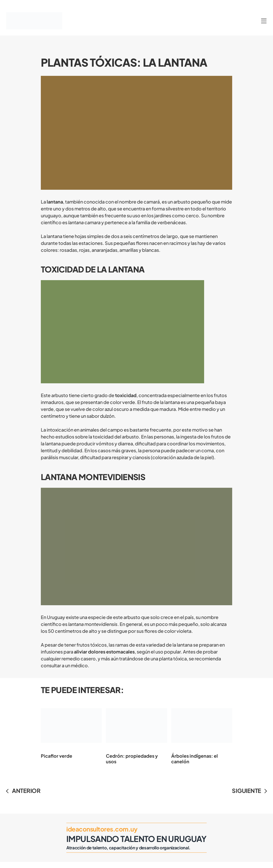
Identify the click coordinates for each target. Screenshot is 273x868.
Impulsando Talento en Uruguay (136, 839)
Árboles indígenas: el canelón (202, 732)
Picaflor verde (71, 729)
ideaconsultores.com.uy (102, 829)
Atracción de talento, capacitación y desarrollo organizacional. (128, 848)
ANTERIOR (26, 791)
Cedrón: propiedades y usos (136, 732)
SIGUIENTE (246, 791)
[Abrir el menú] (264, 21)
